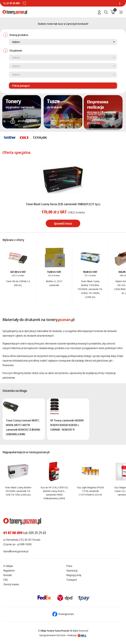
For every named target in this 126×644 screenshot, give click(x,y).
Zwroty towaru (11, 584)
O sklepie (8, 566)
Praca (69, 566)
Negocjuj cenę (74, 575)
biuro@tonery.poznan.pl (16, 551)
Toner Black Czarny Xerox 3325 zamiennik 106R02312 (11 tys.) (63, 204)
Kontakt (8, 575)
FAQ (5, 580)
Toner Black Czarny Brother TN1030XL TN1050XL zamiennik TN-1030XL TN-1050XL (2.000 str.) (90, 289)
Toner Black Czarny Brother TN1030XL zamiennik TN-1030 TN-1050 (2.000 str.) (18, 491)
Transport (72, 580)
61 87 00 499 (13, 3)
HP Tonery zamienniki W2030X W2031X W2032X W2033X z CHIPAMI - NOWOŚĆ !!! (67, 425)
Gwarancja (72, 571)
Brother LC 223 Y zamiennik (54, 283)
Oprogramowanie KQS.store (52, 635)
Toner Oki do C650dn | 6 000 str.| (18, 283)
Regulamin (9, 571)
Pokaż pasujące (21, 86)
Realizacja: (77, 635)
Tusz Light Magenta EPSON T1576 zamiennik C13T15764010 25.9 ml (90, 491)
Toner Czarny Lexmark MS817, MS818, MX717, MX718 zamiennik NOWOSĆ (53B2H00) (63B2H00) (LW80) (23, 427)
